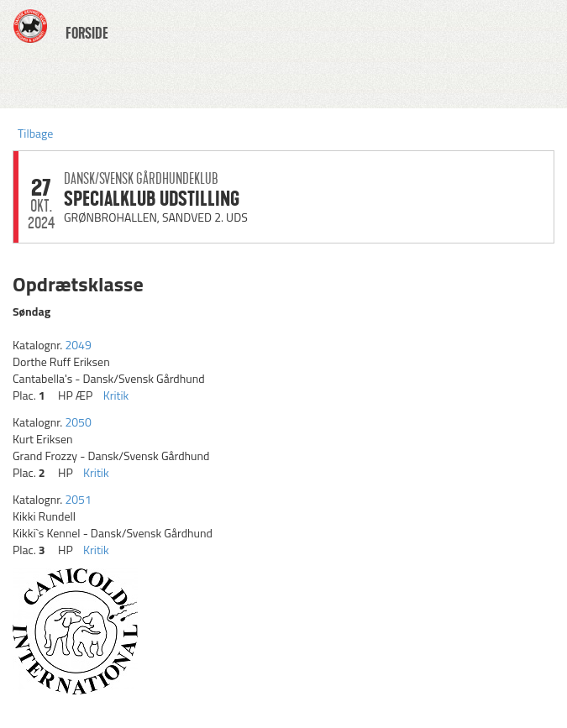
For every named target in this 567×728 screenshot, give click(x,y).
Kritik (116, 395)
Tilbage (35, 133)
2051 (78, 499)
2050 (78, 422)
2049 (78, 345)
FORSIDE (87, 34)
